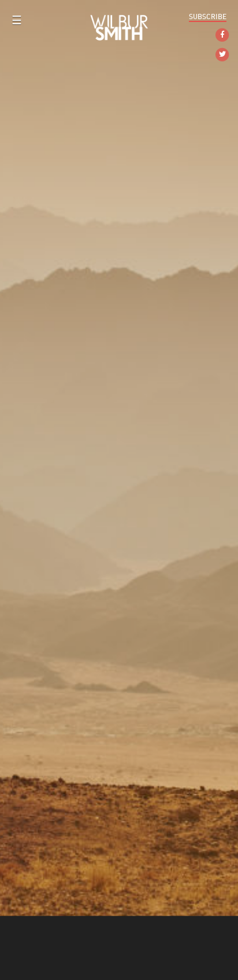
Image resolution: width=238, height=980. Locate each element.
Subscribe (208, 16)
